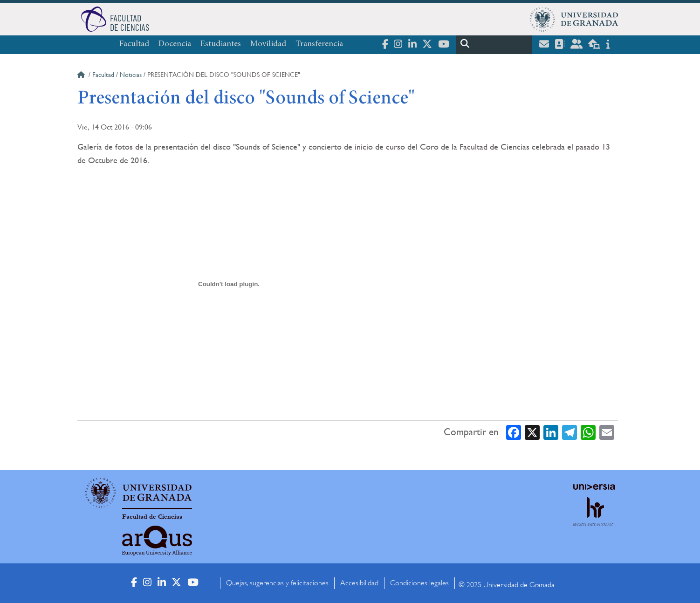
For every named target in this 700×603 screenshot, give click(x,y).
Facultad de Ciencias (152, 517)
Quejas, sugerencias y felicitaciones (277, 583)
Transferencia (319, 44)
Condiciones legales (419, 583)
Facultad (134, 44)
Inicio (82, 76)
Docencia (175, 44)
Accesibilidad (359, 583)
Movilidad (268, 44)
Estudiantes (221, 44)
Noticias (131, 75)
